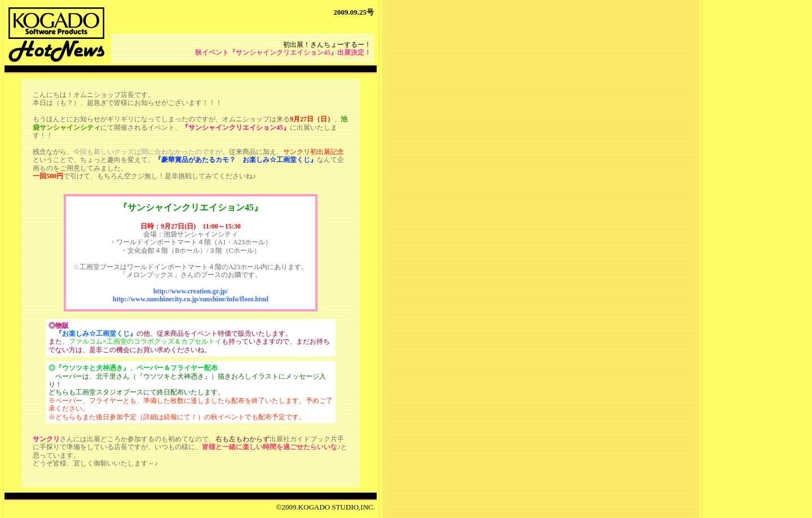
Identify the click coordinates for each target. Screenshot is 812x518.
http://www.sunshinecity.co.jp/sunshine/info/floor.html (191, 299)
